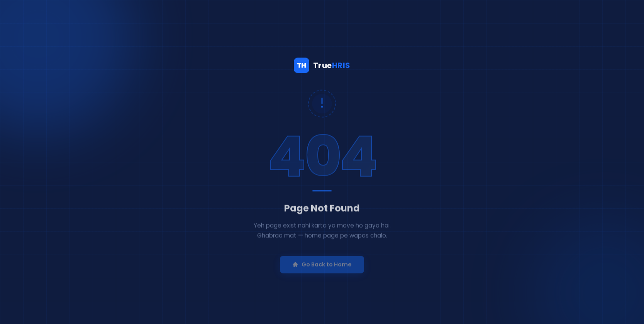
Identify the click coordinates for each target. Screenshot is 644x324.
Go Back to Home (322, 269)
